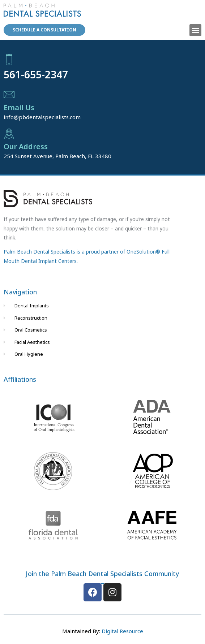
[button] (195, 30)
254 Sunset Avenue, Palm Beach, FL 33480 (57, 156)
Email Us (19, 107)
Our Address (26, 146)
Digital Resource (122, 631)
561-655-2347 (36, 74)
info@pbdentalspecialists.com (42, 117)
